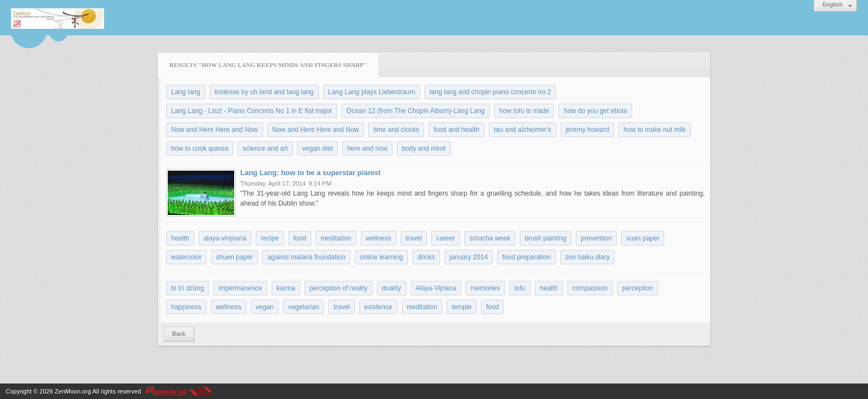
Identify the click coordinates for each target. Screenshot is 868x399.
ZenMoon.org (73, 391)
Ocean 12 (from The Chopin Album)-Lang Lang (416, 111)
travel (414, 238)
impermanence (240, 288)
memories (485, 288)
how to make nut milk (655, 130)
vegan (265, 307)
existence (378, 307)
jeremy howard (588, 130)
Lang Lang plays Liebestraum (372, 92)
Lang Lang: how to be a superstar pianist (311, 173)
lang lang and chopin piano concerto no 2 (490, 92)
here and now (367, 149)
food (300, 238)
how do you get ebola (595, 111)
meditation (336, 238)
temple (462, 307)
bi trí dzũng (187, 288)
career (446, 238)
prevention (596, 238)
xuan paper (643, 238)
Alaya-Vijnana (436, 288)
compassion (590, 288)
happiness (186, 307)
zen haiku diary (588, 257)
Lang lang (186, 92)
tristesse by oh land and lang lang (264, 92)
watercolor (186, 257)
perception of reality (339, 288)
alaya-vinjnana (225, 238)
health (180, 238)
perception (638, 288)
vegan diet (317, 149)
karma (286, 288)
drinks (426, 257)
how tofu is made (525, 111)
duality (392, 288)
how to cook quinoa (200, 149)
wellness (379, 238)
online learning (381, 257)
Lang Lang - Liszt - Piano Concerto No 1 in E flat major (252, 111)
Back (179, 334)
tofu (520, 288)
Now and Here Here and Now (215, 130)
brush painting (546, 238)
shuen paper (234, 257)
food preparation (526, 257)
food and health (456, 130)
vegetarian (303, 307)
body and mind (424, 149)
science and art (265, 149)
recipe (270, 238)
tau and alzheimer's (523, 130)
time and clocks (396, 130)
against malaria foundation (306, 257)
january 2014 (469, 257)
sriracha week (490, 238)
